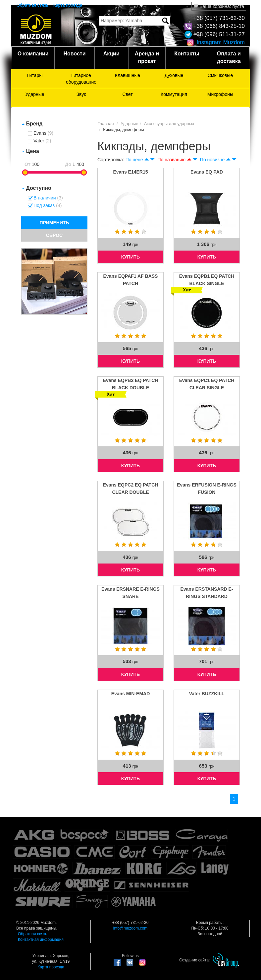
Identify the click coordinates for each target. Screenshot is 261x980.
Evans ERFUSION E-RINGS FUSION (207, 489)
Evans (43, 133)
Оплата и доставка (229, 57)
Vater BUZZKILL (207, 694)
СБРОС (54, 235)
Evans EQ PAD (207, 172)
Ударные (35, 94)
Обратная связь (32, 5)
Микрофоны (220, 94)
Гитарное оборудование (81, 79)
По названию (171, 160)
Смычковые (220, 75)
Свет (127, 94)
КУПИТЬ (130, 257)
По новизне (212, 160)
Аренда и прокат (147, 57)
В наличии (48, 198)
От (27, 164)
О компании (33, 54)
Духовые (174, 75)
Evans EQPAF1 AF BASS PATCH (131, 280)
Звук (81, 94)
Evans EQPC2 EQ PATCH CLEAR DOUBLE (131, 489)
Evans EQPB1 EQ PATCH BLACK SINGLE (207, 280)
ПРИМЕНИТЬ (54, 223)
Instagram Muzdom (216, 42)
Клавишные (128, 75)
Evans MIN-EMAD (131, 694)
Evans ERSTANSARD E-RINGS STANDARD (207, 593)
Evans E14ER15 (130, 172)
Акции (111, 54)
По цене (134, 160)
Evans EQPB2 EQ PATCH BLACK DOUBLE (131, 384)
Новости (74, 54)
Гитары (35, 75)
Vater (42, 141)
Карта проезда (68, 5)
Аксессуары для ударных (169, 124)
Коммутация (174, 94)
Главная (105, 124)
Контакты (187, 54)
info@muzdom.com (130, 928)
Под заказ (48, 206)
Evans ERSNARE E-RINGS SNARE (130, 593)
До (68, 164)
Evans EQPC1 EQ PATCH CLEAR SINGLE (207, 384)
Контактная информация (41, 940)
